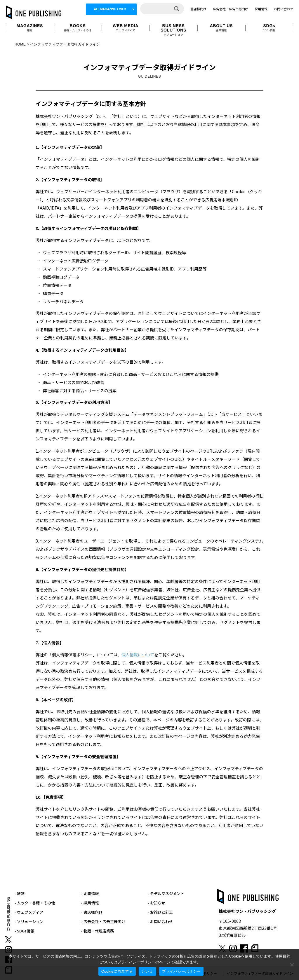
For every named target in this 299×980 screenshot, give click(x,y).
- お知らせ (157, 903)
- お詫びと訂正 (160, 912)
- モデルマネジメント (166, 893)
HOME (20, 44)
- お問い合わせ (160, 921)
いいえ (147, 971)
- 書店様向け (92, 912)
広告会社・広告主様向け (231, 9)
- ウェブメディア (29, 912)
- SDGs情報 (24, 931)
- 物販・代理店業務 (98, 931)
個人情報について (138, 655)
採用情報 (261, 9)
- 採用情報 (90, 903)
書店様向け (198, 9)
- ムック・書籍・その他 (35, 903)
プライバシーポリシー (181, 971)
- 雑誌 (20, 893)
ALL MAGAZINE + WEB (110, 9)
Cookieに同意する (117, 971)
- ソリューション (29, 921)
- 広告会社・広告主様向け (103, 921)
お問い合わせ (284, 9)
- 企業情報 (90, 893)
